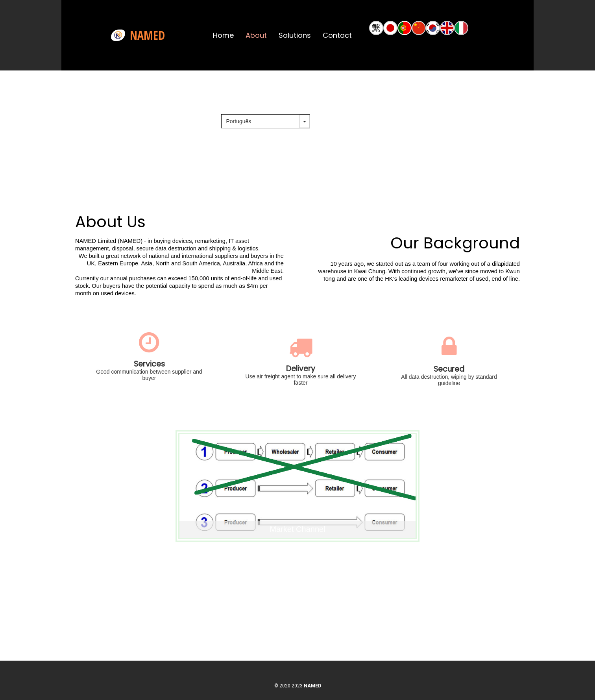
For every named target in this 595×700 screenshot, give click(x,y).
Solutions (295, 35)
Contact (337, 35)
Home (223, 35)
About (256, 35)
